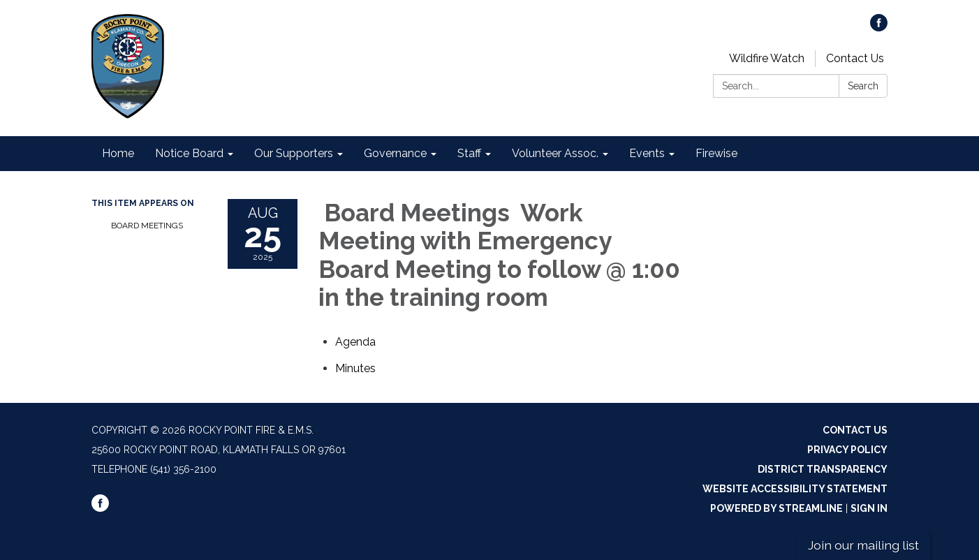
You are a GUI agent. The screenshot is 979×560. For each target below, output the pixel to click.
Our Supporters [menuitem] (294, 153)
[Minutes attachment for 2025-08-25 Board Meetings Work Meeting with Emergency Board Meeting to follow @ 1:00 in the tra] (355, 368)
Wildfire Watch (767, 58)
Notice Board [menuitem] (189, 153)
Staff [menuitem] (469, 153)
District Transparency (823, 469)
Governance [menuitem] (395, 153)
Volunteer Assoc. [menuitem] (555, 153)
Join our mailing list (863, 545)
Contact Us (855, 58)
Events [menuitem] (647, 153)
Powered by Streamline (776, 508)
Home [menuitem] (118, 153)
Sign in (869, 508)
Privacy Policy (847, 450)
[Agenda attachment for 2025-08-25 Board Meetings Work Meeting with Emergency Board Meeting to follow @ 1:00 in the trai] (355, 342)
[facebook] (879, 28)
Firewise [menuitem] (716, 153)
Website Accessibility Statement (795, 489)
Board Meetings (147, 226)
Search (863, 86)
